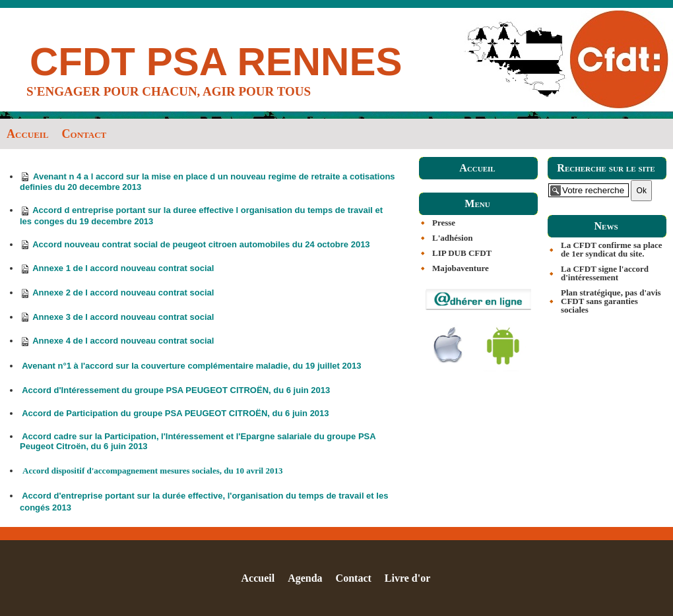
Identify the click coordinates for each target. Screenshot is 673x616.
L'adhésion (452, 238)
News (606, 226)
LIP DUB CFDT (462, 253)
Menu (477, 203)
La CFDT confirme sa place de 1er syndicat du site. (612, 249)
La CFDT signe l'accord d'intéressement (605, 273)
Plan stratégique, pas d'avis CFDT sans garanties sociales (611, 301)
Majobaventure (461, 268)
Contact (84, 134)
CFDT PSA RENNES (216, 62)
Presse (444, 223)
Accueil (28, 134)
